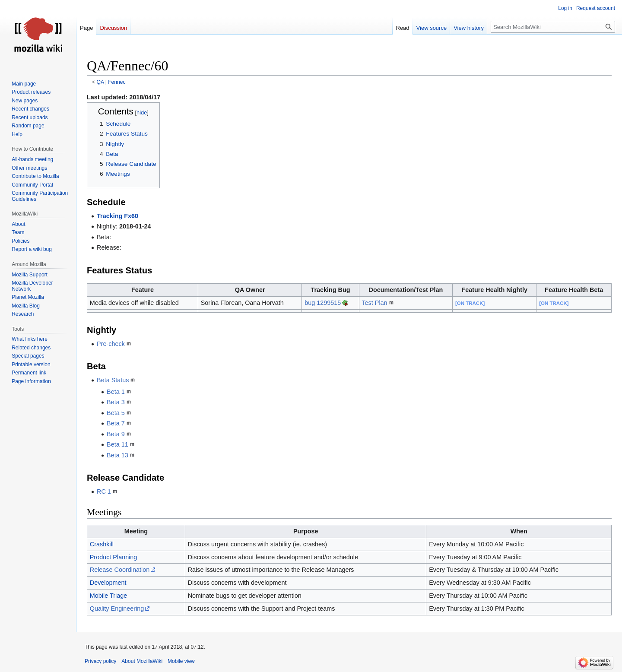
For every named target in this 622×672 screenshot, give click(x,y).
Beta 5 (116, 413)
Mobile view (181, 661)
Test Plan (374, 303)
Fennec (117, 82)
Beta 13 (117, 455)
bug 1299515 (323, 303)
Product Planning (114, 557)
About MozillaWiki (142, 661)
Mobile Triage (108, 596)
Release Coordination (120, 570)
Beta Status (113, 380)
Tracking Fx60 (117, 216)
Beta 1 (116, 392)
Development (108, 583)
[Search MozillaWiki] (553, 27)
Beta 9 (116, 434)
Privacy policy (100, 661)
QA (100, 82)
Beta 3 (116, 402)
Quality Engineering (117, 609)
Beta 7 (116, 423)
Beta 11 (117, 444)
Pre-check (111, 344)
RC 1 (104, 491)
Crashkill (102, 544)
